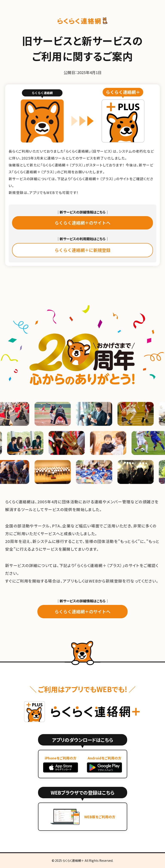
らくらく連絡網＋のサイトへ (82, 223)
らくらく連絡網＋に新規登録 (82, 250)
